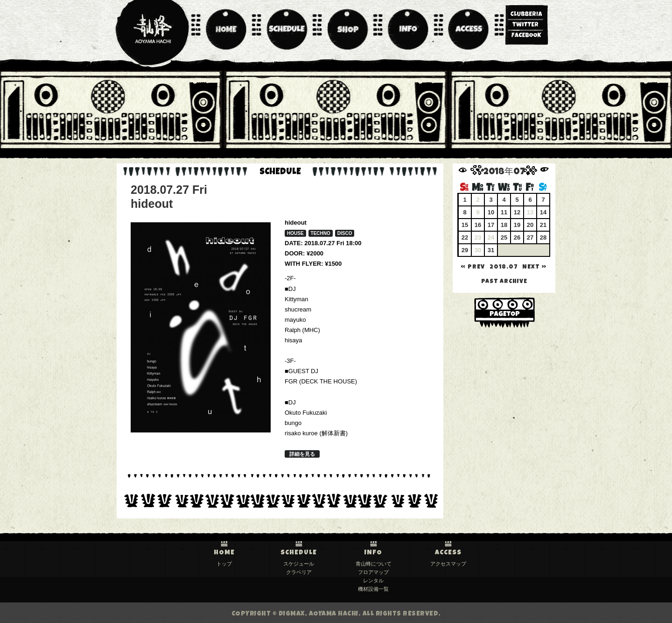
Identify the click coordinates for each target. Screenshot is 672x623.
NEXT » (534, 267)
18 (504, 225)
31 (491, 250)
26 (517, 237)
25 (504, 237)
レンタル (373, 581)
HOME (224, 553)
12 (517, 212)
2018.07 (504, 267)
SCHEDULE (299, 553)
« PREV (473, 267)
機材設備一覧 (373, 589)
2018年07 (504, 173)
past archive (504, 282)
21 (543, 225)
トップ (224, 564)
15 (465, 225)
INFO (373, 553)
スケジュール (299, 564)
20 (530, 225)
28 (543, 237)
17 (491, 225)
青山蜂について (374, 564)
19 (517, 225)
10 (491, 212)
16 (478, 225)
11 (504, 212)
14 (543, 212)
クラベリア (299, 572)
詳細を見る (302, 454)
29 (465, 250)
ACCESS (448, 553)
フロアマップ (373, 572)
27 (530, 237)
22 (465, 237)
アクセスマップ (448, 564)
